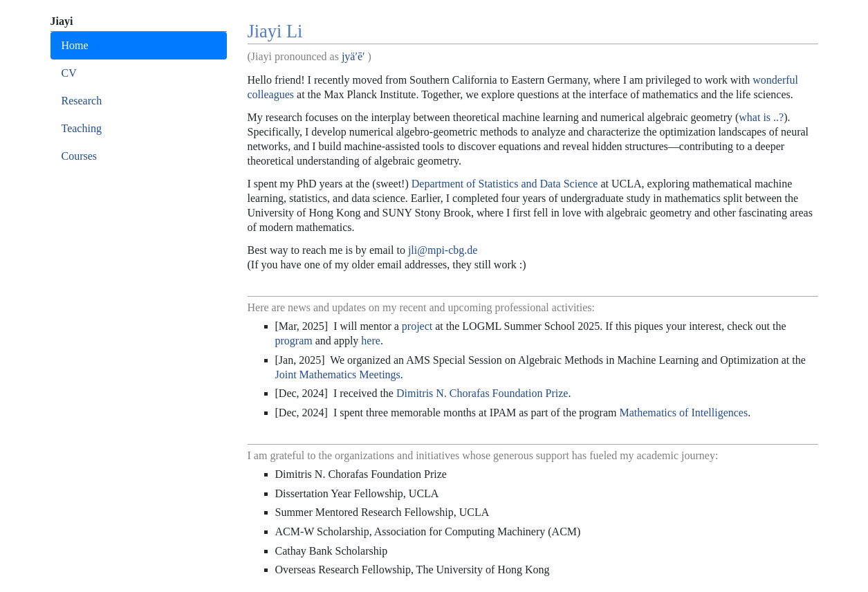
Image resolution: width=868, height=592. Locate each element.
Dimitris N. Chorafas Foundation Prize (482, 393)
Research (82, 101)
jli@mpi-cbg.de (443, 250)
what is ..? (761, 117)
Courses (80, 156)
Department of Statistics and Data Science (505, 184)
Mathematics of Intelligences (683, 413)
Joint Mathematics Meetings (338, 374)
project (417, 326)
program (294, 341)
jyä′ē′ (353, 56)
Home (75, 45)
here (371, 341)
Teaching (82, 128)
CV (69, 73)
